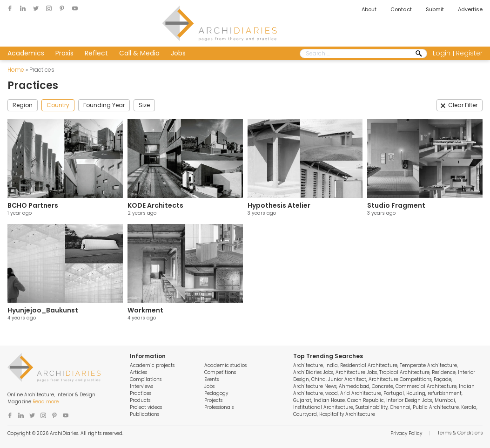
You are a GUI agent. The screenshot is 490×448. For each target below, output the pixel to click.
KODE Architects (155, 205)
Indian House (329, 400)
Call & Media (139, 53)
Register (469, 53)
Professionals (219, 407)
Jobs (178, 53)
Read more (46, 402)
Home (16, 70)
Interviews (141, 386)
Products (140, 400)
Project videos (146, 407)
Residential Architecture (369, 365)
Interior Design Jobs (409, 400)
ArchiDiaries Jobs (313, 372)
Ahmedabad (354, 386)
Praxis (64, 53)
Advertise (470, 9)
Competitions (220, 372)
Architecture (308, 365)
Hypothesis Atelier (279, 205)
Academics (26, 53)
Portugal (394, 393)
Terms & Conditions (460, 433)
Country (58, 105)
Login (442, 53)
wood (332, 393)
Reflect (96, 53)
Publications (144, 414)
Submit (435, 9)
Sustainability (372, 407)
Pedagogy (216, 393)
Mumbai (445, 400)
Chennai (400, 407)
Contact (401, 9)
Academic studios (225, 365)
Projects (213, 400)
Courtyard (305, 414)
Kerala (469, 407)
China (319, 379)
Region (23, 105)
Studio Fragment (396, 205)
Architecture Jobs (356, 372)
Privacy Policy (406, 433)
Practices (141, 393)
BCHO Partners (33, 205)
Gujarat (302, 400)
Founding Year (104, 105)
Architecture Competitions (400, 379)
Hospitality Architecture (347, 414)
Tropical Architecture (404, 372)
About (369, 9)
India (332, 365)
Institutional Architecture (323, 407)
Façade (443, 379)
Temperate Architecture (428, 365)
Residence (444, 372)
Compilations (146, 379)
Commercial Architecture (426, 386)
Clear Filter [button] (463, 105)
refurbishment (445, 393)
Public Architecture (436, 407)
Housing (416, 393)
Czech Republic (366, 400)
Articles (138, 372)
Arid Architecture (361, 393)
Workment (145, 310)
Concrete (383, 386)
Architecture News (315, 386)
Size (144, 105)
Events (211, 379)
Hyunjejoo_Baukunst (43, 310)
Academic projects (152, 365)
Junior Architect (347, 379)
